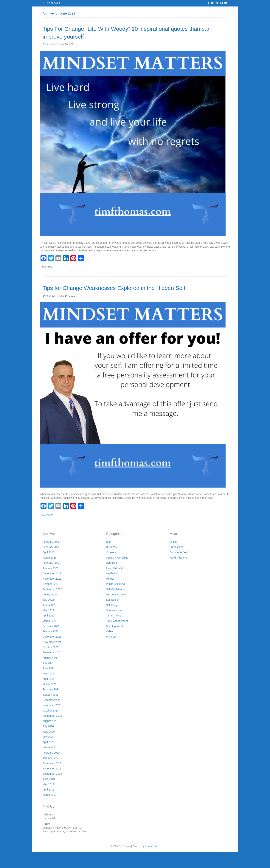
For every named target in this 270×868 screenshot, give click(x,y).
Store (197, 11)
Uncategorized (114, 642)
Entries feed (177, 563)
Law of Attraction (116, 584)
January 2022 (51, 648)
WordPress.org (178, 574)
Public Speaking (115, 600)
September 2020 (52, 732)
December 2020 (52, 716)
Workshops (181, 11)
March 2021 (49, 700)
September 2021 (52, 669)
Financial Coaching (117, 574)
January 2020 (51, 774)
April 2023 (48, 569)
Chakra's (111, 569)
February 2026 (51, 558)
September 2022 (52, 605)
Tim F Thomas (114, 632)
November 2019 (52, 785)
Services (104, 11)
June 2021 (49, 685)
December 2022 (52, 590)
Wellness (111, 653)
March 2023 (49, 574)
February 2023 (51, 579)
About (89, 11)
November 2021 (52, 658)
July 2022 (48, 616)
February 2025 (51, 563)
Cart (209, 11)
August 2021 (50, 674)
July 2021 (48, 679)
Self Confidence (115, 605)
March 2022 (49, 637)
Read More (46, 283)
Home (62, 11)
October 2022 (51, 600)
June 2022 (49, 621)
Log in (173, 558)
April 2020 (48, 758)
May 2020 (48, 753)
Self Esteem (113, 616)
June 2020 (49, 748)
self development (116, 611)
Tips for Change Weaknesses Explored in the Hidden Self (114, 304)
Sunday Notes (114, 627)
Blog (119, 11)
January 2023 (51, 584)
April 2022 (48, 632)
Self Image (112, 621)
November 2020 (52, 722)
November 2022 (52, 595)
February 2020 (51, 769)
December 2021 (52, 653)
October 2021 (51, 663)
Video (109, 648)
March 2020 (49, 764)
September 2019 (52, 790)
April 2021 (48, 695)
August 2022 (50, 611)
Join (165, 11)
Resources (149, 11)
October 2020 (51, 727)
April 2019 (48, 806)
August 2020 (50, 737)
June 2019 (49, 795)
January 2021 (51, 711)
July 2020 (48, 743)
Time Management (117, 637)
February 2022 (51, 642)
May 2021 (48, 690)
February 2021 (51, 706)
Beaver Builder (152, 863)
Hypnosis (111, 579)
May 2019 (48, 801)
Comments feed (179, 569)
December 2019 (52, 780)
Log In (75, 11)
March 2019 (49, 811)
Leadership (112, 590)
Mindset (111, 595)
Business (111, 563)
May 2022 (48, 627)
